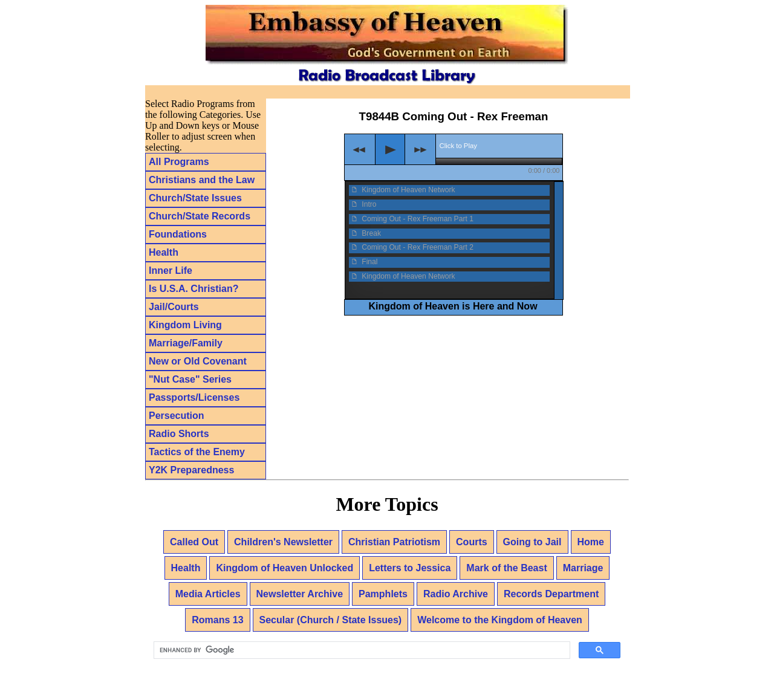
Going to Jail (532, 542)
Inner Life (171, 271)
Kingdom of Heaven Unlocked (285, 568)
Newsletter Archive (300, 594)
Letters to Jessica (410, 568)
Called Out (194, 542)
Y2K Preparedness (191, 470)
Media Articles (208, 594)
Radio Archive (456, 594)
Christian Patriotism (394, 542)
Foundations (178, 234)
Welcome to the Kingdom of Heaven (500, 620)
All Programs (179, 162)
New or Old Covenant (198, 361)
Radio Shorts (179, 434)
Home (591, 542)
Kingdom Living (185, 325)
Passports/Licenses (194, 397)
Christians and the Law (202, 180)
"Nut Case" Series (190, 379)
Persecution (177, 416)
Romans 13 (217, 620)
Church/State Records (200, 216)
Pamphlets (383, 594)
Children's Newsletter (283, 542)
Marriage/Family (186, 343)
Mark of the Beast (506, 568)
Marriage (583, 568)
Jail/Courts (174, 307)
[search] (361, 650)
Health (164, 252)
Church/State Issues (195, 198)
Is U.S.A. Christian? (193, 289)
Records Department (551, 594)
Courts (472, 542)
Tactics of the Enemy (197, 452)
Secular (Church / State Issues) (331, 620)
